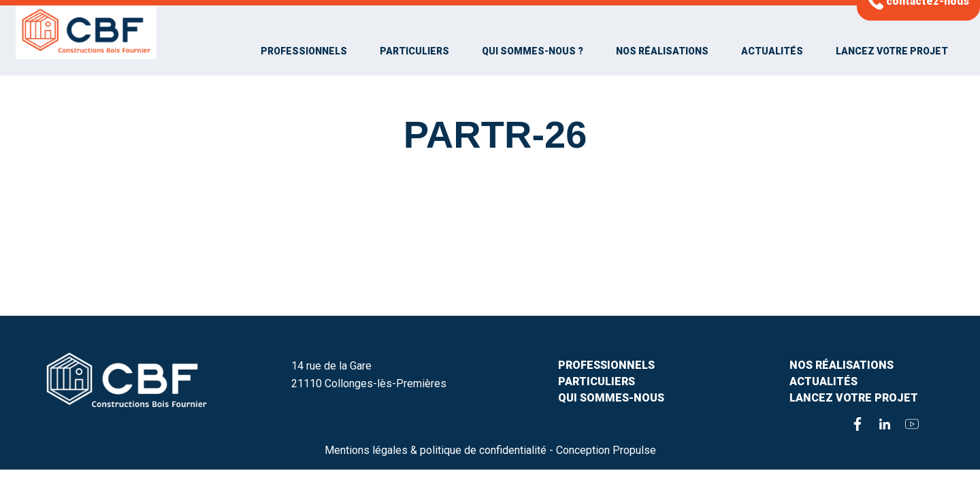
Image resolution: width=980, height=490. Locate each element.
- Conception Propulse (603, 450)
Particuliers (414, 51)
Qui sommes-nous (611, 398)
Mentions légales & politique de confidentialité (436, 450)
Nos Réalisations (662, 51)
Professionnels (304, 51)
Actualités (772, 51)
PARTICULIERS (597, 381)
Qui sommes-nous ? (533, 51)
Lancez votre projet (892, 51)
